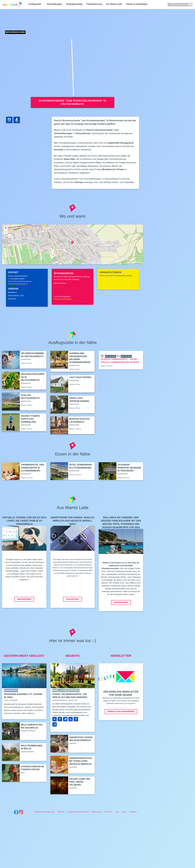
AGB (117, 812)
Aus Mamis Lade (115, 4)
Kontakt (109, 812)
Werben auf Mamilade (44, 812)
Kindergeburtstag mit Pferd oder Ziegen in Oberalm (81, 761)
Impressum (97, 812)
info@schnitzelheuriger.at (18, 284)
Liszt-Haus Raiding (80, 377)
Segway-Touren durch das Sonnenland (30, 419)
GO (191, 5)
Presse (61, 812)
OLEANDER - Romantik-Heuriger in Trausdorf (129, 468)
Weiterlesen (24, 599)
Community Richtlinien (78, 812)
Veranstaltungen (55, 4)
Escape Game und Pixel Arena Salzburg (80, 782)
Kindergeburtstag (75, 4)
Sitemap (133, 812)
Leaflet (131, 263)
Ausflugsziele (35, 4)
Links (124, 812)
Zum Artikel (72, 599)
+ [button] (6, 228)
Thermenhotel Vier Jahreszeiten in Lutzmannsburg (32, 468)
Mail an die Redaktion (63, 299)
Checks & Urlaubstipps (138, 4)
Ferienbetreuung (95, 4)
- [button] (6, 232)
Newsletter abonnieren (121, 711)
